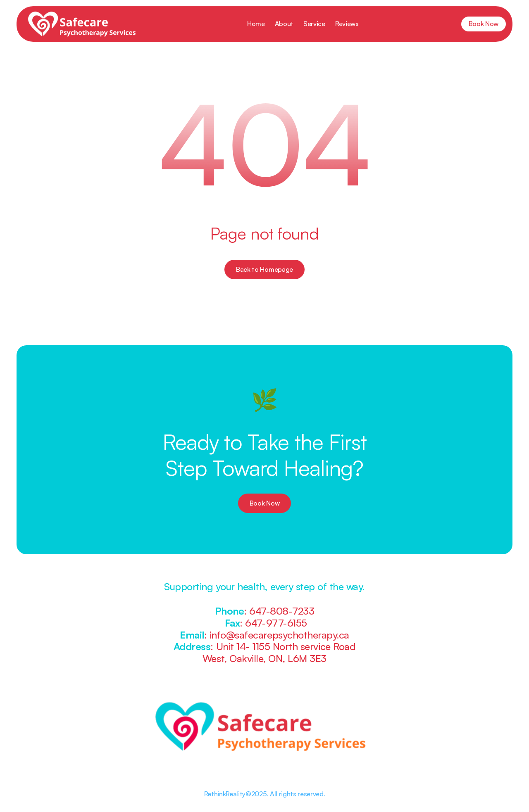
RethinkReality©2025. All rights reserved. (265, 794)
